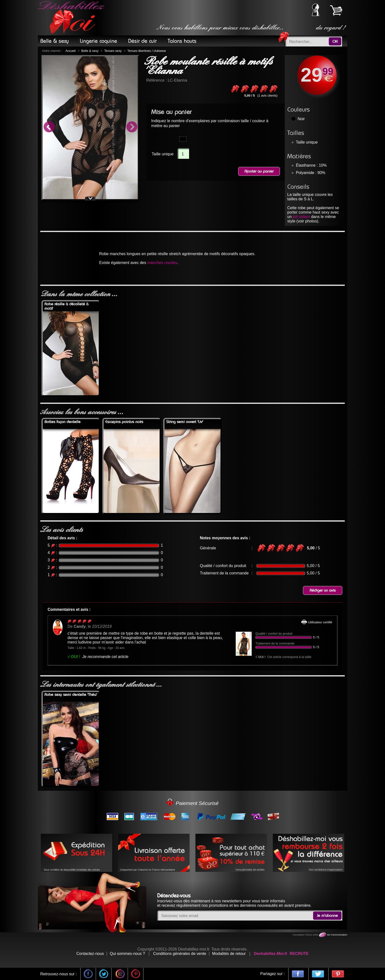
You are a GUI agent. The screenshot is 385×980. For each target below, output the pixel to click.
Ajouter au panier (259, 171)
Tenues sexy (113, 51)
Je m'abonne (327, 916)
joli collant (301, 217)
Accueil (71, 51)
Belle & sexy (90, 51)
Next (132, 128)
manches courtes (162, 263)
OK (335, 42)
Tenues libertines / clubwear (147, 51)
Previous (49, 128)
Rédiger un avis (323, 590)
